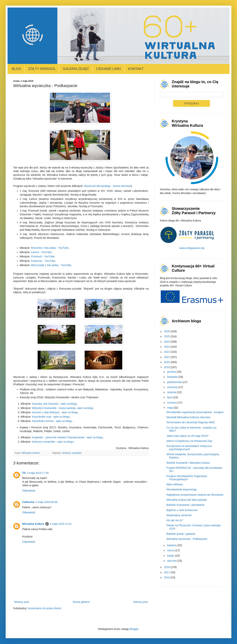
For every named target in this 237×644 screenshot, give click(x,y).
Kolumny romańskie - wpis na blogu (53, 442)
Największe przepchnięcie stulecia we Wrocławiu (195, 495)
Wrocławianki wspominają (182, 489)
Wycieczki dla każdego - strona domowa (108, 186)
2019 (167, 367)
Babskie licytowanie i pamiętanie (185, 505)
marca (171, 550)
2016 (167, 577)
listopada (173, 377)
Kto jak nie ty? (175, 520)
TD (24, 473)
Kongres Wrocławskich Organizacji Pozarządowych (187, 478)
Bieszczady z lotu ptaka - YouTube (51, 265)
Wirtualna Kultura (33, 524)
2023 (167, 347)
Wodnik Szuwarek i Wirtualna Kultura (188, 463)
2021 (167, 357)
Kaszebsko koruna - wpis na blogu (52, 421)
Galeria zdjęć (76, 69)
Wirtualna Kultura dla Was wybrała (186, 500)
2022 (167, 352)
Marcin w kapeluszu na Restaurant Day (189, 441)
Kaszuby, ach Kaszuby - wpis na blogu (54, 404)
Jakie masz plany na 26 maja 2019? (187, 436)
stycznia (172, 561)
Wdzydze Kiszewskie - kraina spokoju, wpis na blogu (63, 408)
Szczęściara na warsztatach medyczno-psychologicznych (190, 448)
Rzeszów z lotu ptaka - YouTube (50, 248)
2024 (167, 342)
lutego (171, 556)
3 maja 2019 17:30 (38, 473)
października (175, 382)
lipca (170, 397)
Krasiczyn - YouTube (43, 261)
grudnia (172, 372)
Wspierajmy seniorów (179, 515)
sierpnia (172, 392)
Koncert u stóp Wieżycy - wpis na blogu (55, 412)
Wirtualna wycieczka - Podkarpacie (187, 539)
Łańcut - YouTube (41, 252)
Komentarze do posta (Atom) (44, 608)
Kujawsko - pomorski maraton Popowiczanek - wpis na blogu (67, 437)
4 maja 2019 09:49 (46, 502)
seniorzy (66, 453)
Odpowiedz (29, 491)
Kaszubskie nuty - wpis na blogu (51, 417)
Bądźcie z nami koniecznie (182, 510)
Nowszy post (22, 602)
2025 (167, 336)
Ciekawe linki (108, 69)
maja (170, 408)
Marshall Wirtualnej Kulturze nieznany (188, 417)
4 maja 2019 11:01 (61, 524)
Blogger (134, 629)
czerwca (172, 403)
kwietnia (172, 545)
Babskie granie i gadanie (181, 534)
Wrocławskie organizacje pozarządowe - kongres (195, 412)
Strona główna (81, 602)
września (173, 387)
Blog (17, 69)
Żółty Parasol (42, 69)
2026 (167, 331)
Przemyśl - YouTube (43, 256)
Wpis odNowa (175, 484)
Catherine (28, 502)
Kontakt (136, 69)
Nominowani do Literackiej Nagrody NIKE (191, 422)
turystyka (77, 453)
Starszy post (140, 602)
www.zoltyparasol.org (192, 248)
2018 (167, 567)
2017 (167, 572)
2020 (167, 362)
